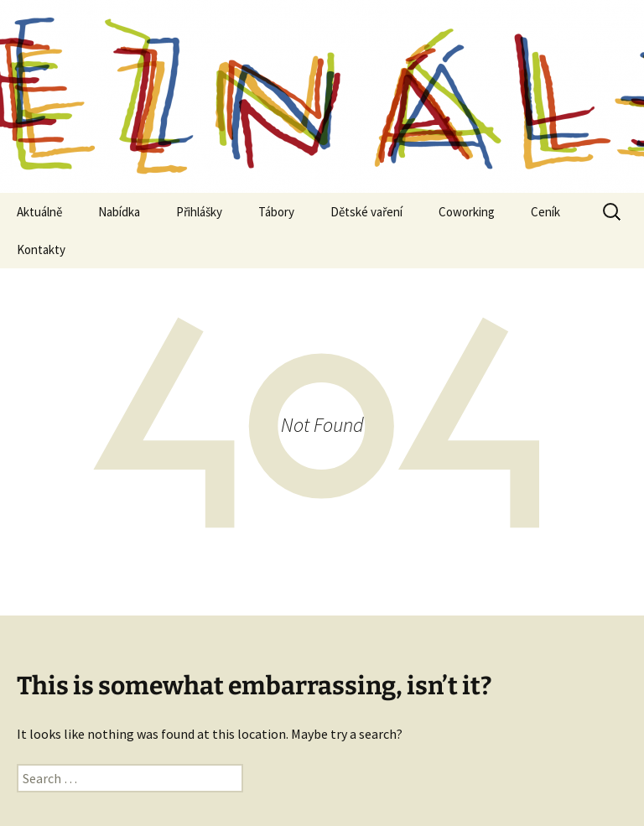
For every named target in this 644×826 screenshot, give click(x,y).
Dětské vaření (366, 212)
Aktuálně (39, 212)
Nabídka (119, 212)
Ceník (545, 212)
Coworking (467, 212)
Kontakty (41, 249)
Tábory (276, 212)
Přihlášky (199, 212)
